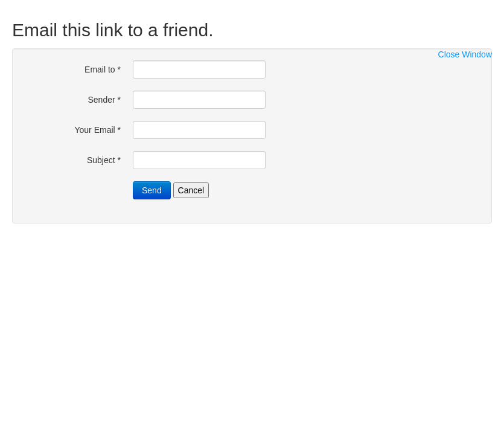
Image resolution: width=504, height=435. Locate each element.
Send (152, 190)
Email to (103, 69)
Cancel (191, 190)
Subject (104, 160)
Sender (105, 100)
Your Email (97, 130)
